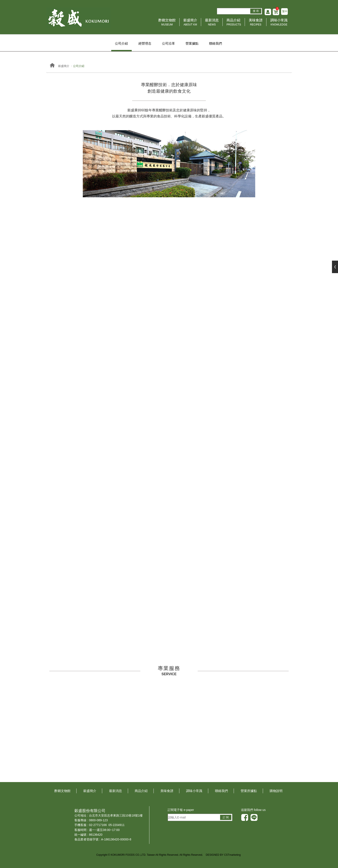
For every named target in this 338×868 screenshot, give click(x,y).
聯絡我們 (216, 44)
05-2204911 (117, 825)
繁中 (285, 12)
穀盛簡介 (190, 23)
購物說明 (276, 791)
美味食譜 (256, 23)
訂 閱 (226, 818)
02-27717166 (98, 825)
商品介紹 (234, 23)
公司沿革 (169, 44)
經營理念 (145, 44)
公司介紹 (121, 44)
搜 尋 (255, 12)
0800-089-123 (98, 820)
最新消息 (212, 23)
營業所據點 (249, 791)
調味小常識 (279, 23)
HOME (79, 18)
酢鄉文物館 (167, 23)
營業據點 (192, 44)
